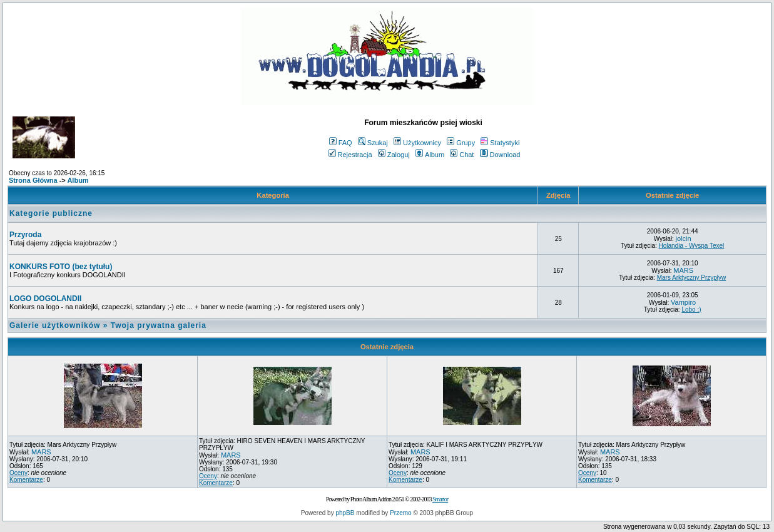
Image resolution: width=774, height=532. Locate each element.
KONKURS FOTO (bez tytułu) (61, 267)
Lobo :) (691, 309)
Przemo (400, 513)
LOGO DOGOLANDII (45, 299)
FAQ (341, 143)
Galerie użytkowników (55, 325)
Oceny (18, 473)
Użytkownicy (417, 143)
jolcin (684, 238)
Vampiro (683, 302)
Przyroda (25, 235)
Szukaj (373, 143)
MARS (683, 270)
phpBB (345, 513)
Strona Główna (33, 180)
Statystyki (500, 143)
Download (500, 155)
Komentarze (26, 480)
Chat (462, 155)
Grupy (461, 143)
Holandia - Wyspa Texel (692, 246)
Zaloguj (394, 155)
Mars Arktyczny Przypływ (692, 278)
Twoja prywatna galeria (159, 325)
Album (430, 155)
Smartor (440, 499)
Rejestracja (350, 155)
